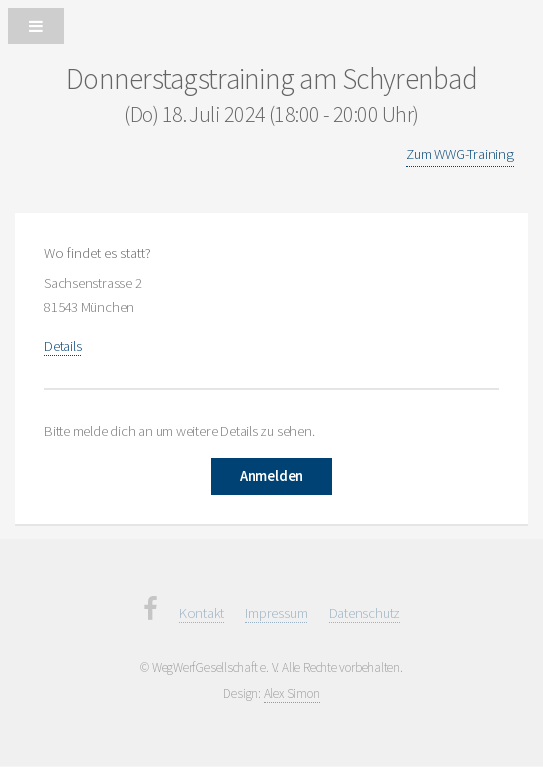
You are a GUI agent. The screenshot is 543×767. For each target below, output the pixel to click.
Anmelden (271, 476)
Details (62, 346)
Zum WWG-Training (459, 154)
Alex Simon (292, 693)
